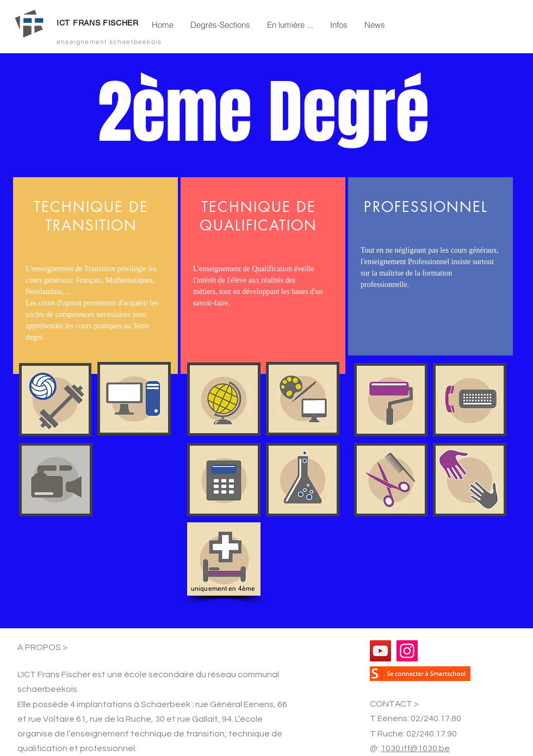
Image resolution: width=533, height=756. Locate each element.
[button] (220, 25)
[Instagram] (407, 651)
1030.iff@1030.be (415, 748)
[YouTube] (380, 651)
